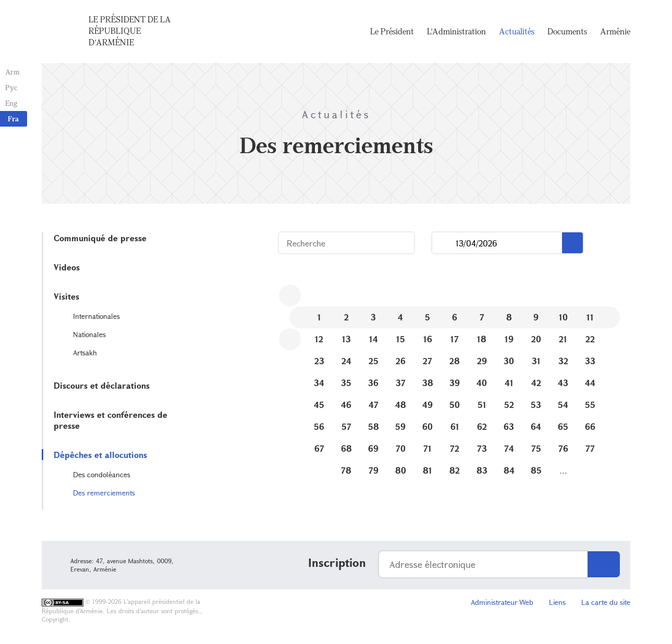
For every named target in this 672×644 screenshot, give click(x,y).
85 (536, 470)
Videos (67, 267)
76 (563, 448)
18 (482, 339)
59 (400, 426)
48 (401, 405)
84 (509, 470)
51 (482, 405)
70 (401, 448)
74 (509, 448)
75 (536, 448)
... (444, 243)
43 (563, 383)
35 (346, 383)
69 (373, 448)
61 (455, 426)
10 (563, 317)
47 (374, 405)
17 (455, 339)
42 (536, 383)
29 (482, 361)
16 (428, 339)
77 (590, 448)
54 (563, 405)
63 (509, 426)
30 (509, 361)
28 (455, 361)
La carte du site (606, 602)
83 (482, 470)
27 (427, 361)
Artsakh (85, 352)
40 (482, 383)
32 (563, 361)
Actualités (517, 31)
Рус (11, 87)
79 (374, 470)
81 (427, 470)
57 (346, 426)
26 (401, 361)
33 (590, 361)
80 (401, 470)
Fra (13, 119)
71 (427, 448)
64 (536, 426)
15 (401, 339)
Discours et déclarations (102, 385)
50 (455, 405)
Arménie (615, 31)
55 (590, 405)
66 (590, 426)
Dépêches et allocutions (100, 455)
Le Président (392, 31)
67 (319, 448)
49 (427, 405)
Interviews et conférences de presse (111, 420)
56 (319, 426)
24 (346, 361)
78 (346, 470)
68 (346, 448)
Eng (11, 103)
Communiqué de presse (100, 238)
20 (536, 339)
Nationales (89, 334)
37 (401, 383)
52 (509, 405)
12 (319, 339)
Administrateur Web (502, 602)
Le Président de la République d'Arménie (130, 31)
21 (563, 339)
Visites (66, 296)
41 (509, 383)
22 (590, 339)
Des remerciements (104, 493)
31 (536, 361)
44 (590, 383)
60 (427, 426)
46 (346, 405)
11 (590, 317)
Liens (557, 602)
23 (319, 361)
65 (563, 426)
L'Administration (456, 31)
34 (319, 383)
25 (374, 361)
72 (455, 448)
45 (319, 405)
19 (509, 339)
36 (373, 383)
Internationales (96, 316)
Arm (13, 72)
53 (536, 405)
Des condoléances (102, 474)
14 (374, 339)
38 (428, 383)
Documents (567, 31)
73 (482, 448)
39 (455, 383)
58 (374, 426)
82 (455, 470)
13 (346, 339)
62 (482, 426)
